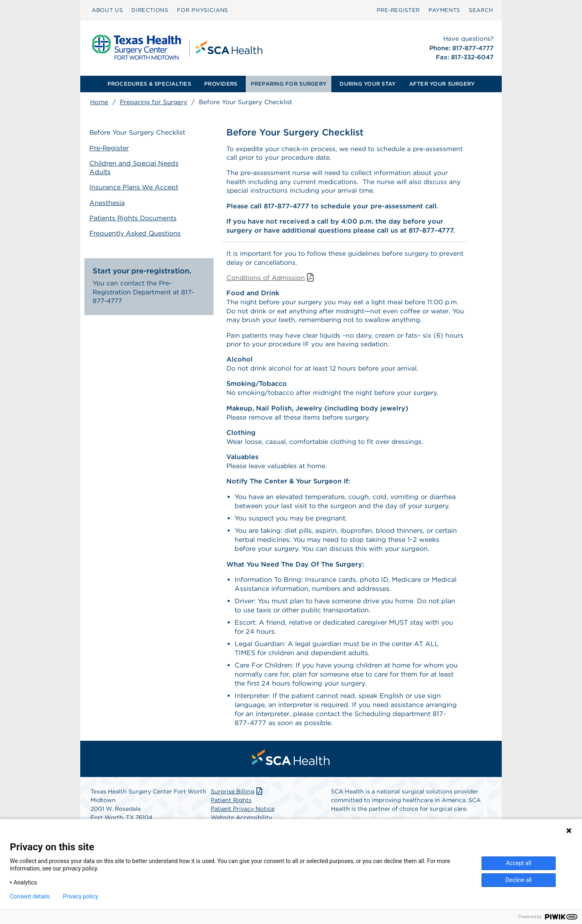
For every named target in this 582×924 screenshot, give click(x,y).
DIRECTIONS (150, 10)
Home (99, 102)
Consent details (30, 896)
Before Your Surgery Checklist (138, 133)
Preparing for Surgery (154, 102)
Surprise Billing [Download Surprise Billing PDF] (237, 797)
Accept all (519, 863)
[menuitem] (107, 10)
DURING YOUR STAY (368, 84)
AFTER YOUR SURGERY (442, 84)
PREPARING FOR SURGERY (289, 84)
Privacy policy (80, 896)
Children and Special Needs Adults (135, 168)
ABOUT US (107, 10)
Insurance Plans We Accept (135, 187)
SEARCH (481, 10)
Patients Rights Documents (134, 217)
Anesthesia (108, 202)
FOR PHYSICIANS (203, 10)
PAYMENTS (444, 10)
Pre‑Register (398, 10)
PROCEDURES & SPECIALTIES (149, 84)
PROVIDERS (221, 84)
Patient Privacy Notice (243, 814)
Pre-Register (110, 148)
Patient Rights (231, 806)
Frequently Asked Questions (136, 232)
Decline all (519, 880)
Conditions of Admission (272, 280)
